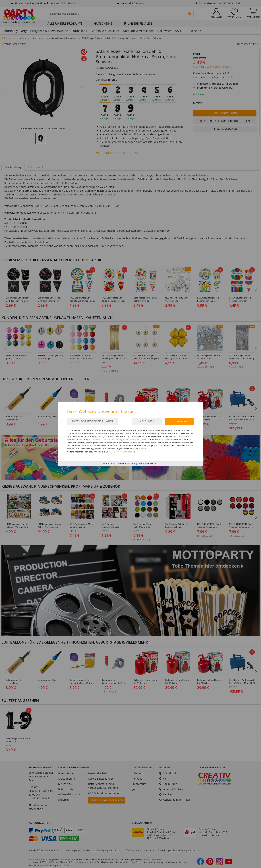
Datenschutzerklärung (126, 463)
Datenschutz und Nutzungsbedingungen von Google (115, 440)
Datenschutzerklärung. (125, 452)
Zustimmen (180, 421)
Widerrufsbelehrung (148, 463)
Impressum (108, 463)
